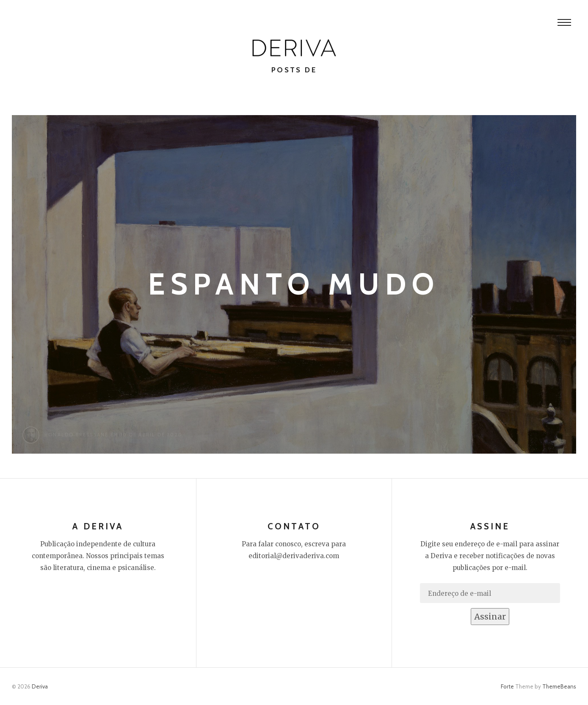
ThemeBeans (559, 686)
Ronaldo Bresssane (76, 435)
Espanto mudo (294, 284)
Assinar (490, 617)
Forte (507, 686)
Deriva (40, 686)
